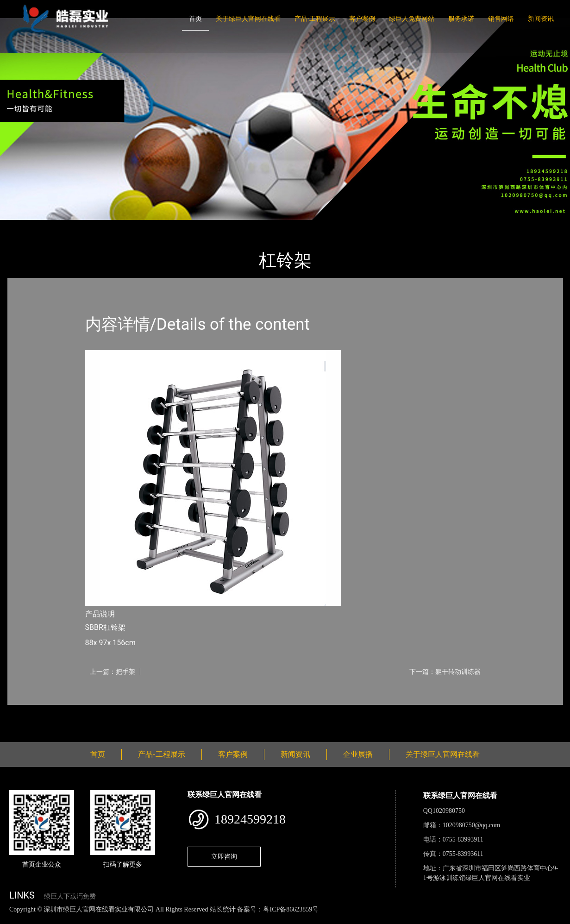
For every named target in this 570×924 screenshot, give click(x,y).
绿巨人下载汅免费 (70, 896)
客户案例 (362, 19)
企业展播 (358, 754)
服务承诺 (461, 19)
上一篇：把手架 (113, 672)
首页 (195, 19)
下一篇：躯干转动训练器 (445, 672)
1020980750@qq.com (472, 825)
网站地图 (14, 919)
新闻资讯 (541, 19)
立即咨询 (224, 856)
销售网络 (501, 19)
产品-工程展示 (315, 19)
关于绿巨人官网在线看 (248, 19)
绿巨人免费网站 (412, 19)
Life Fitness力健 (119, 226)
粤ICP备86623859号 (291, 909)
